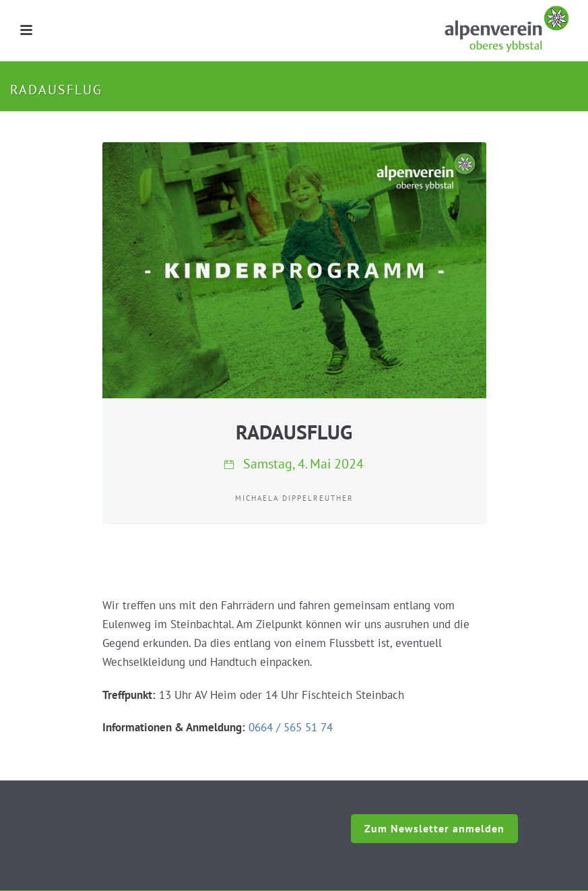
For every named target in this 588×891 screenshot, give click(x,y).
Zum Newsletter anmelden (434, 828)
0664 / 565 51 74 (291, 727)
